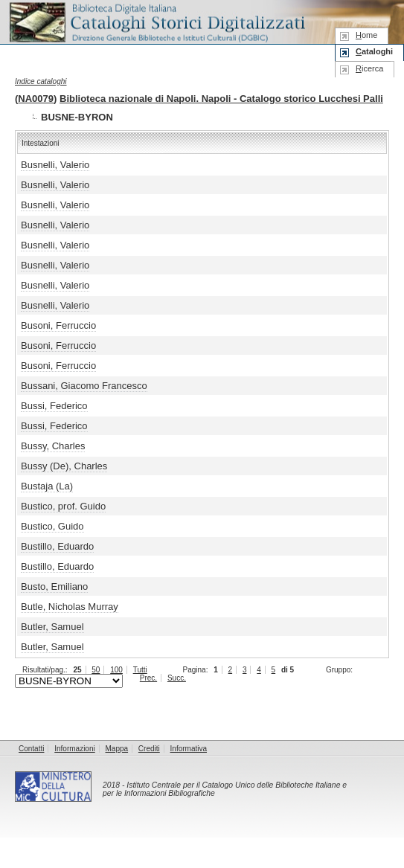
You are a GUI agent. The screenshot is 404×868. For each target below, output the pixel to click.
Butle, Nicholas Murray (70, 607)
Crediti (149, 749)
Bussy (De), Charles (64, 466)
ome (366, 35)
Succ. (177, 678)
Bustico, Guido (52, 526)
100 (116, 670)
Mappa (117, 749)
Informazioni (74, 749)
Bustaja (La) (47, 486)
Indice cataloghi (41, 81)
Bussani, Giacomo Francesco (84, 386)
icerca (369, 68)
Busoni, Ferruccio (58, 325)
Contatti (31, 749)
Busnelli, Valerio (55, 165)
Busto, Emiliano (54, 586)
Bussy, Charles (53, 446)
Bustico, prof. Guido (63, 506)
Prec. (148, 678)
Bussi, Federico (54, 406)
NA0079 (36, 99)
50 (96, 670)
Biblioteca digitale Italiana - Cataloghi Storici (156, 21)
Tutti (140, 670)
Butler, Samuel (52, 627)
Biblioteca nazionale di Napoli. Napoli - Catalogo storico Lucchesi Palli (221, 99)
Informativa (189, 749)
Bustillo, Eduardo (57, 546)
